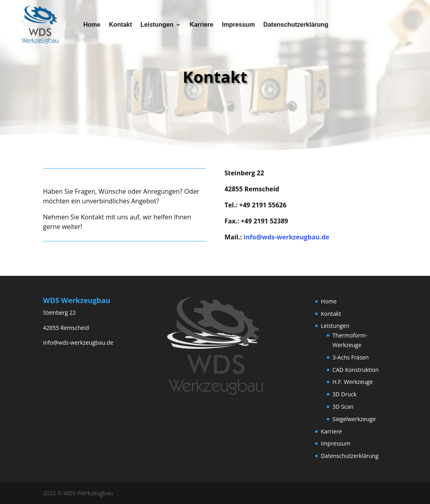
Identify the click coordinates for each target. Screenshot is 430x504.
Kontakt (127, 24)
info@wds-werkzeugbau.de (286, 237)
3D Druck (344, 394)
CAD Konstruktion (356, 370)
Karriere (202, 24)
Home (101, 24)
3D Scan (343, 407)
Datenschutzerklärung (290, 24)
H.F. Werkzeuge (353, 382)
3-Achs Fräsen (351, 357)
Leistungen (161, 24)
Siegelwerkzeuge (354, 419)
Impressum (236, 24)
